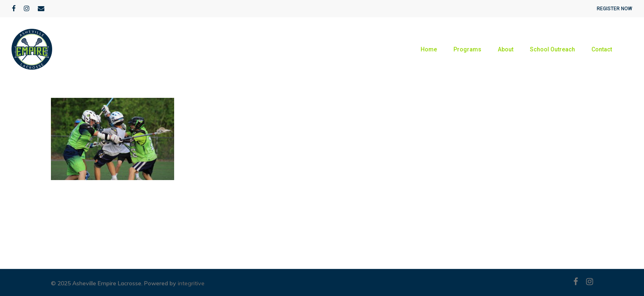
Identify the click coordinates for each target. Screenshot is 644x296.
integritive (191, 283)
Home (429, 49)
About (506, 49)
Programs (467, 49)
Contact (602, 49)
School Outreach (552, 49)
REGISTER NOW (614, 9)
